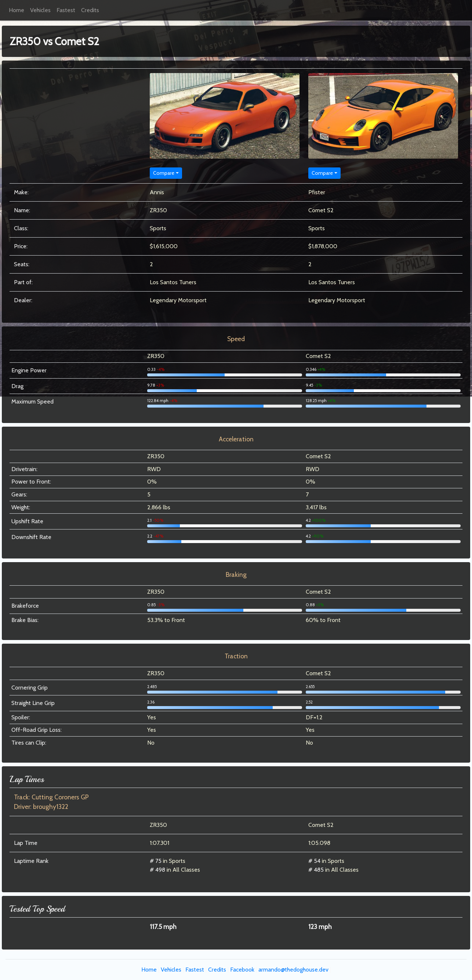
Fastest (66, 10)
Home (17, 10)
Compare (164, 173)
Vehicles (40, 10)
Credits (90, 10)
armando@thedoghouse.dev (293, 970)
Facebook (242, 970)
